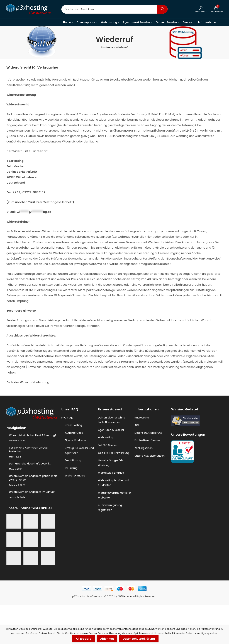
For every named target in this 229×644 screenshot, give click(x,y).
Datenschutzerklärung (148, 433)
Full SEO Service (108, 445)
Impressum (142, 418)
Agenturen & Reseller (111, 430)
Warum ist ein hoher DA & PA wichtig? (33, 435)
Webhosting (106, 437)
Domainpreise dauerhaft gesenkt (30, 464)
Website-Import (75, 476)
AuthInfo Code (74, 433)
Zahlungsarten (144, 448)
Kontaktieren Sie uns (147, 440)
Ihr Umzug (71, 468)
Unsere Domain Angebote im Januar (32, 492)
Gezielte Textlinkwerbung (114, 453)
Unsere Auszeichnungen (150, 456)
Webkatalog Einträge (111, 473)
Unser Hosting (73, 425)
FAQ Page (67, 418)
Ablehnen (107, 639)
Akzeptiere (84, 639)
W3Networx (126, 596)
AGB (137, 425)
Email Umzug (73, 460)
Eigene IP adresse (76, 440)
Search (162, 9)
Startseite (107, 47)
